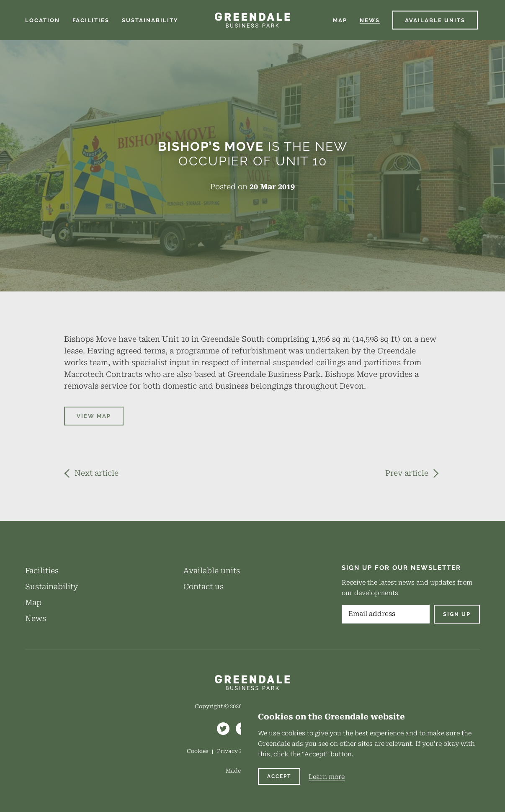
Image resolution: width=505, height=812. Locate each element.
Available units (212, 571)
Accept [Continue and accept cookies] (279, 776)
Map (33, 602)
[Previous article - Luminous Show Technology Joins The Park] (412, 473)
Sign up (457, 614)
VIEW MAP (94, 416)
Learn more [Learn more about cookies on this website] (327, 777)
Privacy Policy (236, 751)
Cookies (198, 751)
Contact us (204, 586)
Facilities (42, 571)
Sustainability (52, 586)
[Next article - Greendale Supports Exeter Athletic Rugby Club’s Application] (91, 473)
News (36, 618)
